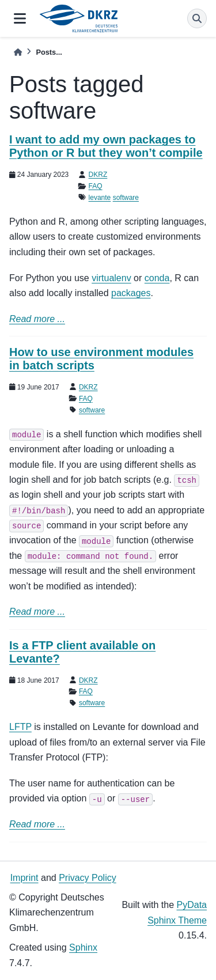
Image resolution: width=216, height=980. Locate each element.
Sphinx (83, 947)
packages (131, 293)
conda (157, 278)
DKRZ (98, 175)
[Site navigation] (20, 18)
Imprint (24, 878)
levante (100, 198)
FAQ (96, 186)
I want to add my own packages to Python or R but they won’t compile (106, 146)
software (126, 198)
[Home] (18, 52)
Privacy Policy (88, 878)
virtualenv (111, 278)
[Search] (197, 18)
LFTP (20, 727)
